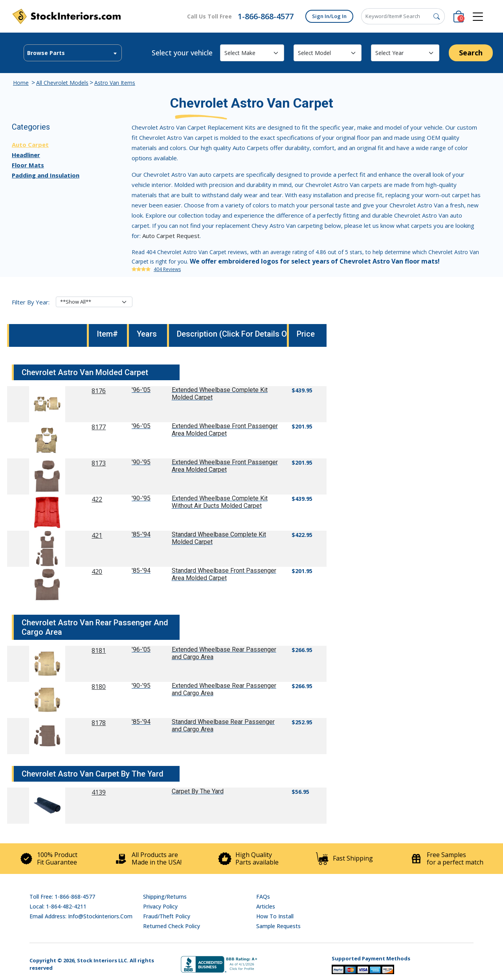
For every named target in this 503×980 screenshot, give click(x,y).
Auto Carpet (30, 145)
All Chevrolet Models (62, 83)
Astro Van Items (115, 83)
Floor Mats (28, 165)
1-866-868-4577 (266, 16)
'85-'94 (141, 534)
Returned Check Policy (172, 926)
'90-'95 (141, 462)
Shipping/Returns (165, 897)
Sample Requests (278, 926)
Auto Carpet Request (171, 236)
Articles (266, 906)
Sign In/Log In (329, 16)
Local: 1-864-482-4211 (58, 906)
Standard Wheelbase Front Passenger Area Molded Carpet (224, 574)
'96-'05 (141, 390)
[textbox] (73, 53)
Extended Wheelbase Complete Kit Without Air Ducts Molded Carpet (220, 502)
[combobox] (73, 53)
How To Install (275, 916)
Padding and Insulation (46, 175)
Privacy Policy (160, 906)
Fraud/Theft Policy (167, 916)
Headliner (26, 155)
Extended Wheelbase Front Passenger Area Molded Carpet (225, 430)
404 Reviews (167, 269)
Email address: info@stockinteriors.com (81, 916)
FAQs (263, 897)
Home (21, 83)
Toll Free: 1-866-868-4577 (62, 897)
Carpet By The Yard (198, 791)
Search (471, 53)
